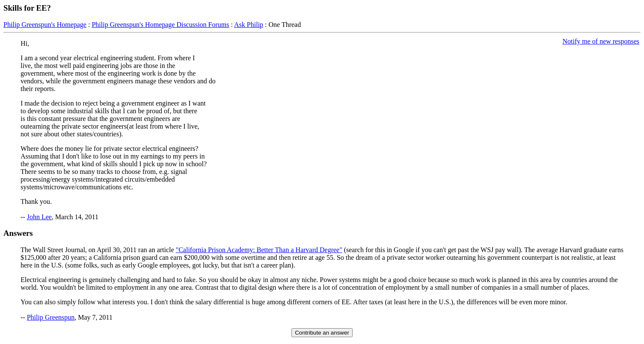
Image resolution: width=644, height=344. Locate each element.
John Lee (39, 217)
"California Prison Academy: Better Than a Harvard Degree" (259, 250)
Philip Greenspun (51, 317)
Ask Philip (249, 25)
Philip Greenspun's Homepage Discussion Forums (160, 25)
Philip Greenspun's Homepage (45, 25)
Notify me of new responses (601, 41)
